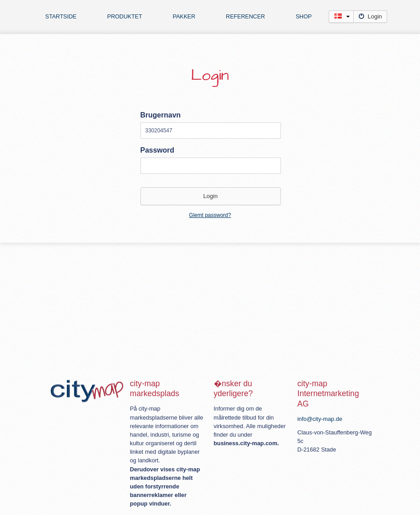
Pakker (184, 17)
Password (158, 150)
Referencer (246, 17)
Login (370, 16)
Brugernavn (161, 115)
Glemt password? (210, 215)
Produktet (125, 17)
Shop (304, 17)
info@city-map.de (320, 419)
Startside (61, 17)
